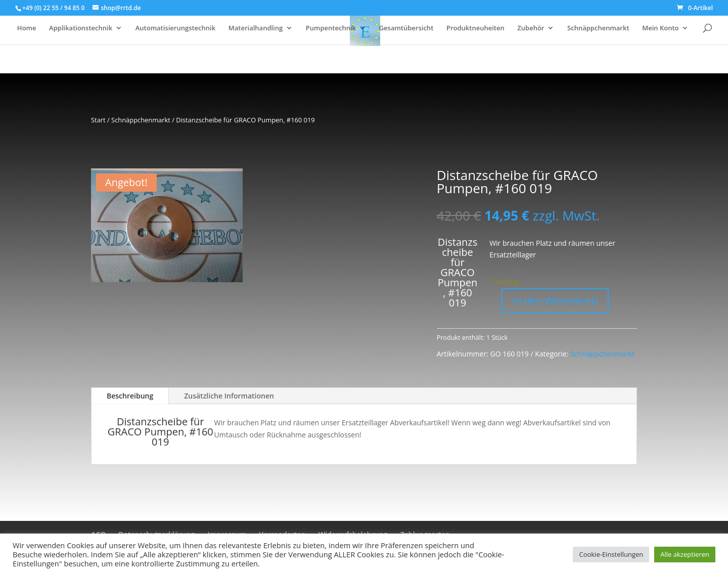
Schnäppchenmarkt (598, 28)
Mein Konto (660, 28)
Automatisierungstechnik (175, 28)
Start (98, 120)
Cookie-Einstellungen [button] (611, 554)
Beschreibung (130, 396)
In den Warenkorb (555, 301)
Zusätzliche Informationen (229, 396)
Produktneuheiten (475, 28)
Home (27, 28)
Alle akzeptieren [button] (685, 554)
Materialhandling (256, 28)
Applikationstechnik (81, 28)
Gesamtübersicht (406, 28)
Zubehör (531, 28)
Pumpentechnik (331, 28)
